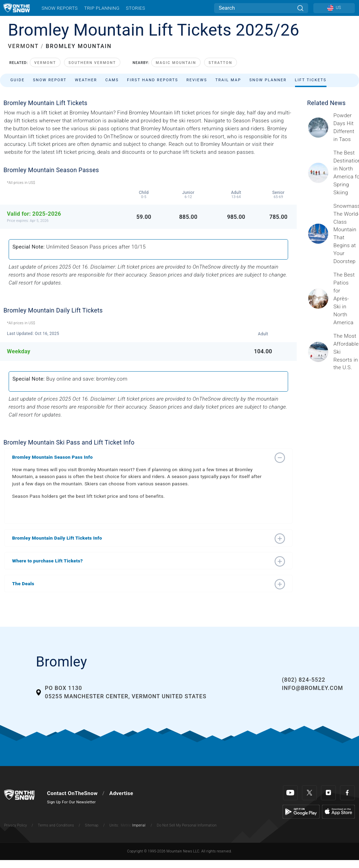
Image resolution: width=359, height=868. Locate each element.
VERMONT (23, 46)
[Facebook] (347, 793)
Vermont (45, 63)
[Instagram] (328, 793)
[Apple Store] (338, 811)
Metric (126, 825)
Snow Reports (59, 8)
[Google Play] (301, 811)
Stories (135, 8)
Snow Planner (268, 80)
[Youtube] (290, 793)
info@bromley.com (312, 688)
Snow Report (50, 80)
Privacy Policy (16, 825)
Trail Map (228, 80)
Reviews (197, 80)
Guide (17, 80)
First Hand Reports (153, 80)
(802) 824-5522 (303, 680)
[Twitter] (309, 793)
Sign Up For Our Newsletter (71, 802)
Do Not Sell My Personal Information (187, 825)
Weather (86, 80)
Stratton (220, 63)
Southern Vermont (92, 63)
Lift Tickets (311, 80)
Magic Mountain (176, 63)
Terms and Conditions (56, 825)
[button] (141, 457)
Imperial (139, 825)
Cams (112, 80)
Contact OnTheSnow (72, 793)
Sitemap (92, 825)
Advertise (121, 793)
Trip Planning (102, 8)
